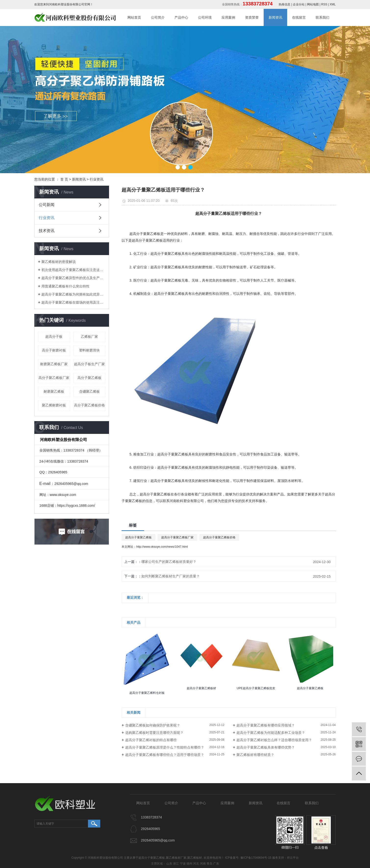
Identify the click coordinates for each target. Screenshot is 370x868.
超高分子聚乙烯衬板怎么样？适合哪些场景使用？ (274, 740)
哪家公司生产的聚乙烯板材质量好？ (169, 562)
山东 (169, 864)
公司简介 (158, 17)
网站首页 (134, 17)
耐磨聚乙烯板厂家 (54, 364)
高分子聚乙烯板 (89, 378)
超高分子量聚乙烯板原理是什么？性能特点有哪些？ (165, 747)
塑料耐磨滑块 (89, 350)
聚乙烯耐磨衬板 (54, 405)
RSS (324, 4)
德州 (189, 864)
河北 (196, 864)
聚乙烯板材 (195, 858)
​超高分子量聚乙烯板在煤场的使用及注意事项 (73, 302)
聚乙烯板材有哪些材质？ (255, 755)
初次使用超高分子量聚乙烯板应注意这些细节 (73, 270)
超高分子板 (54, 337)
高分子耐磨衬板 (54, 350)
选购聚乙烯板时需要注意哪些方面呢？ (154, 733)
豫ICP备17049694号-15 (256, 858)
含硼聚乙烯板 (89, 391)
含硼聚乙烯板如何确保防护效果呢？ (153, 725)
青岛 (210, 864)
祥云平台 (293, 858)
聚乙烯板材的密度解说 (59, 262)
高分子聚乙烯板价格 (89, 405)
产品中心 (181, 17)
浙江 (176, 864)
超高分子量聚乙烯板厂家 (177, 537)
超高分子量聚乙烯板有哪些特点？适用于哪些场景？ (165, 755)
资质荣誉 (252, 17)
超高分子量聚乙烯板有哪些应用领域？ (266, 725)
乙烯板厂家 (89, 337)
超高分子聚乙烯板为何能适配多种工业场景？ (271, 733)
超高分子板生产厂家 (89, 364)
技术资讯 (47, 231)
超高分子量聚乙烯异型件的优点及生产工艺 (73, 278)
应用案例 (228, 17)
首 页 (64, 179)
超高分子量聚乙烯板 (138, 537)
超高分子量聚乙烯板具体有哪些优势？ (266, 747)
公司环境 (205, 17)
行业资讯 (97, 179)
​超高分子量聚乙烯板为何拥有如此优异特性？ (73, 294)
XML (333, 4)
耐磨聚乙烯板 (54, 391)
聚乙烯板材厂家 (176, 858)
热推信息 (284, 4)
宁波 (183, 864)
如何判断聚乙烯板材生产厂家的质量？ (171, 576)
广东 (216, 864)
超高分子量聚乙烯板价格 (219, 537)
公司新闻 (47, 205)
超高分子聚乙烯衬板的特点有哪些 (151, 740)
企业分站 (299, 4)
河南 (203, 864)
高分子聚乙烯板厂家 (54, 378)
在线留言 (299, 17)
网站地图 (313, 4)
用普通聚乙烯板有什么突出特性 (65, 286)
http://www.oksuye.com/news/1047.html (162, 547)
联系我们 (322, 17)
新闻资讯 (275, 17)
